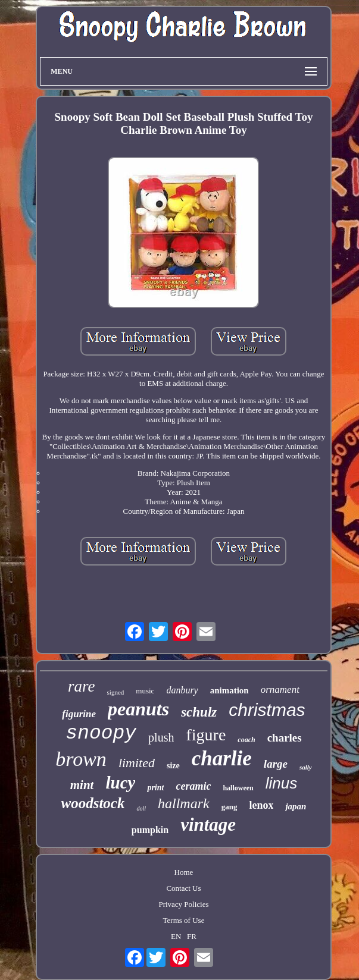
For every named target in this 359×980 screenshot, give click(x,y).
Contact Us (183, 888)
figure (206, 735)
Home (184, 872)
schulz (199, 712)
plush (161, 737)
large (276, 764)
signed (116, 692)
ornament (280, 690)
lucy (120, 783)
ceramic (193, 786)
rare (82, 686)
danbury (182, 690)
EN (176, 936)
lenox (261, 805)
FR (192, 936)
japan (296, 806)
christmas (267, 710)
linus (281, 783)
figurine (79, 714)
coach (246, 740)
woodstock (93, 803)
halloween (238, 788)
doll (141, 808)
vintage (208, 824)
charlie (222, 758)
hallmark (184, 803)
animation (230, 690)
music (145, 691)
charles (285, 738)
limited (137, 763)
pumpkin (150, 830)
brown (81, 759)
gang (230, 807)
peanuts (138, 709)
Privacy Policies (183, 904)
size (173, 766)
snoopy (101, 734)
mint (82, 785)
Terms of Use (184, 920)
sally (306, 767)
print (155, 788)
